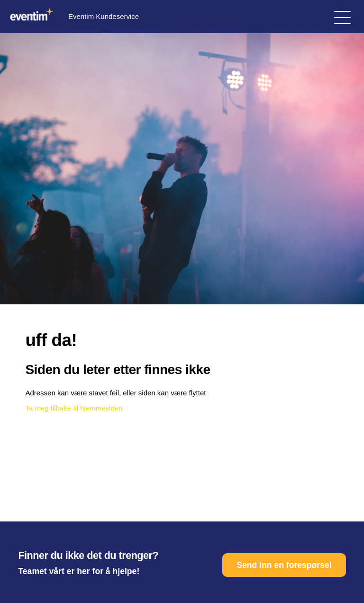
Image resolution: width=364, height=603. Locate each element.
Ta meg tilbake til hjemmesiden (74, 408)
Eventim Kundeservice (73, 17)
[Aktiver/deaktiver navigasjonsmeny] (342, 17)
